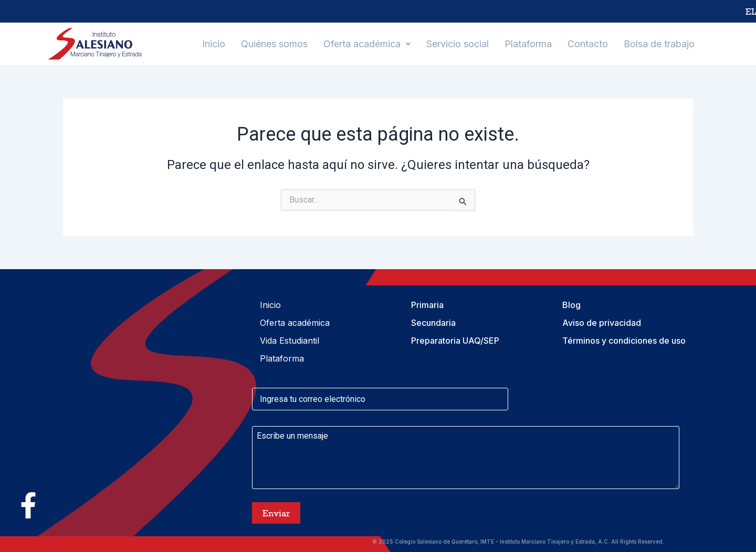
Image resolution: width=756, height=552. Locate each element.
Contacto (588, 44)
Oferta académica (367, 44)
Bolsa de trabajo (659, 44)
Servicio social (458, 44)
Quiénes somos (274, 44)
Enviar (276, 513)
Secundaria (433, 323)
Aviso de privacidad (602, 323)
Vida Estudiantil (290, 341)
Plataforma (528, 44)
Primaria (427, 305)
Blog (571, 305)
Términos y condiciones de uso (624, 341)
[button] (367, 44)
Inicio (214, 44)
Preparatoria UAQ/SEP (455, 341)
